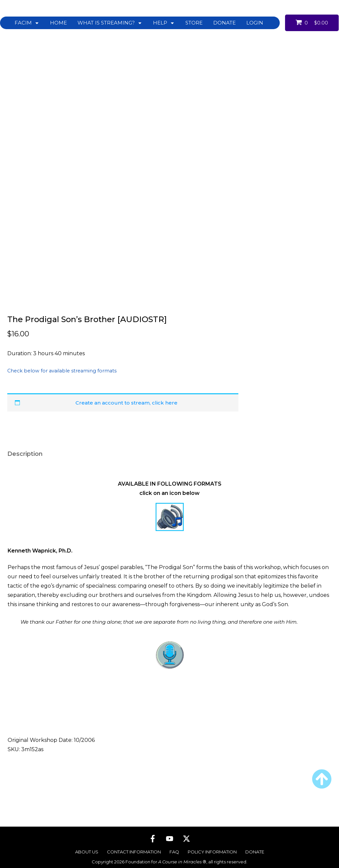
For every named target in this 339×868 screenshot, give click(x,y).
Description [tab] (25, 449)
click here (165, 398)
